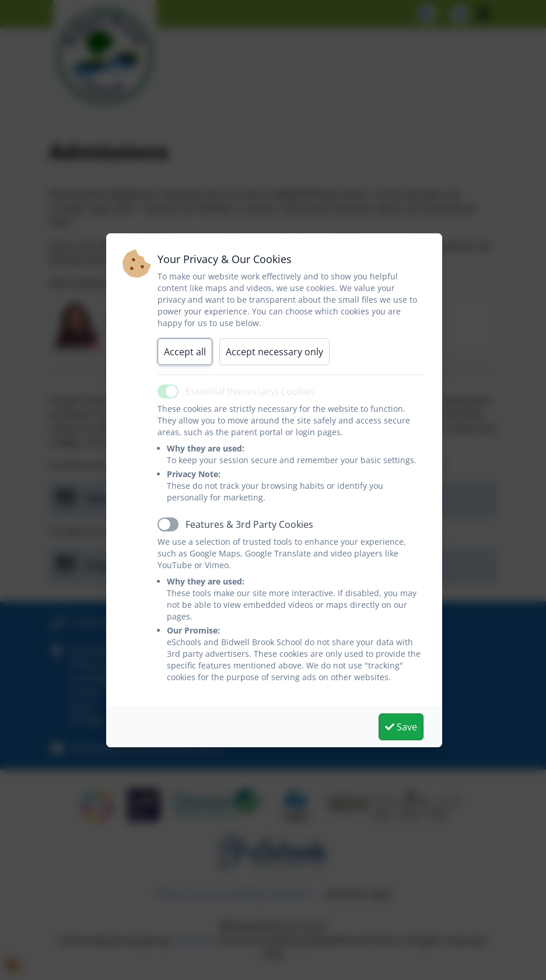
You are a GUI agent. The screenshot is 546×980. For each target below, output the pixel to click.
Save (401, 727)
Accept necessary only (274, 352)
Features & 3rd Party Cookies (249, 524)
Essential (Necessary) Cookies (250, 391)
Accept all (185, 352)
